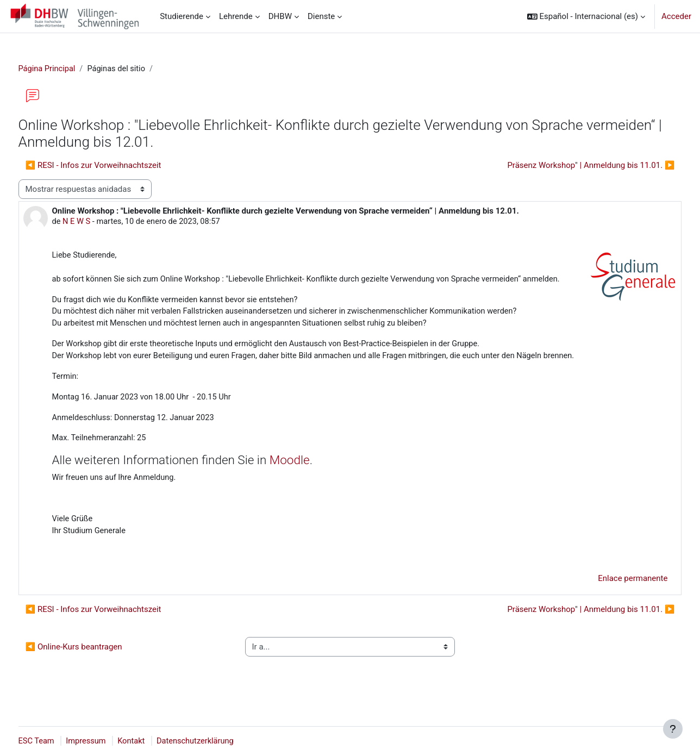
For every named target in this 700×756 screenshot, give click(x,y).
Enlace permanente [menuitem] (612, 597)
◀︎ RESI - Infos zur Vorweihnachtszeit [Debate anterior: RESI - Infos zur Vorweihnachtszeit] (114, 166)
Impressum (108, 741)
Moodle (308, 477)
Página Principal (68, 69)
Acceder (676, 16)
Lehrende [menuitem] (236, 16)
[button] (586, 16)
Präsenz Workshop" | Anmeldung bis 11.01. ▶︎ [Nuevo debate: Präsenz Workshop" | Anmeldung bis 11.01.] (571, 166)
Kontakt (154, 741)
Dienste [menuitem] (321, 16)
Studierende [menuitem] (182, 16)
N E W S (98, 222)
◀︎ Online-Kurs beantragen (94, 666)
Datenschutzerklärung (220, 741)
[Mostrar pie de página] (673, 729)
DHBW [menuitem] (280, 16)
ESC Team (57, 741)
